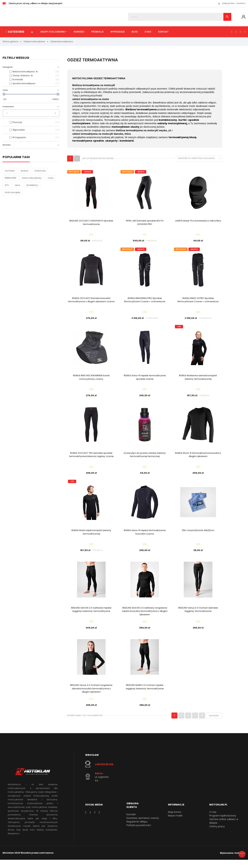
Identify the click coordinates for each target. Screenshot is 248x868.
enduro (24, 171)
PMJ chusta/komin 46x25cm (198, 535)
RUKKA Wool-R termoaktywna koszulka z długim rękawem (198, 458)
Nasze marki (175, 824)
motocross (40, 171)
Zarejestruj (229, 3)
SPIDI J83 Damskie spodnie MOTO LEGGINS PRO (145, 223)
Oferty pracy (217, 835)
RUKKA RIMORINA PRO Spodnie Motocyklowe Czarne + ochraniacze (145, 301)
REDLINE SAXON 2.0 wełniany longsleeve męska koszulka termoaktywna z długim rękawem (145, 617)
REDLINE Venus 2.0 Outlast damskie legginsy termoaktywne (198, 615)
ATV (7, 185)
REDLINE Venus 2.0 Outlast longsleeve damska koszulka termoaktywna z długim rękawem (91, 695)
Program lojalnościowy (223, 824)
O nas (148, 32)
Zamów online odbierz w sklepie (224, 829)
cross (51, 178)
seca (17, 185)
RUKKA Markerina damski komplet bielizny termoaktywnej (198, 380)
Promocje (97, 32)
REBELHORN (10, 178)
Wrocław (92, 763)
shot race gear (13, 193)
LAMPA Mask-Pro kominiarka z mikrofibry (198, 221)
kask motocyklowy (32, 178)
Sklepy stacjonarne (53, 32)
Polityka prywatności (139, 833)
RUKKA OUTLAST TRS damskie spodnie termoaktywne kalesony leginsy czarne (91, 458)
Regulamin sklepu (137, 830)
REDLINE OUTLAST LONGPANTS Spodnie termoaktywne (91, 223)
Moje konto (175, 820)
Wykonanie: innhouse (233, 861)
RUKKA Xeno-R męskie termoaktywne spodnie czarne (145, 380)
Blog (135, 32)
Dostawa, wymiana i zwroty (143, 826)
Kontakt (163, 32)
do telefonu (32, 185)
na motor (10, 171)
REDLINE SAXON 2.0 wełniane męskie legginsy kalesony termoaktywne (91, 615)
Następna (214, 724)
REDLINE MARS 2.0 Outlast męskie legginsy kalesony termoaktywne (145, 694)
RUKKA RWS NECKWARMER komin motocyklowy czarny (91, 380)
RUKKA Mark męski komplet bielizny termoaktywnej (91, 537)
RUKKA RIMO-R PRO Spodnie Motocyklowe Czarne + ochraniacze (198, 301)
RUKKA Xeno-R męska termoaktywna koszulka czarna (145, 537)
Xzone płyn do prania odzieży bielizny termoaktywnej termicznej (145, 458)
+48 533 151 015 (104, 772)
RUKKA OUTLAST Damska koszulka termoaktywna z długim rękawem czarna (91, 301)
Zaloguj (241, 3)
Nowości (79, 32)
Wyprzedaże (118, 32)
